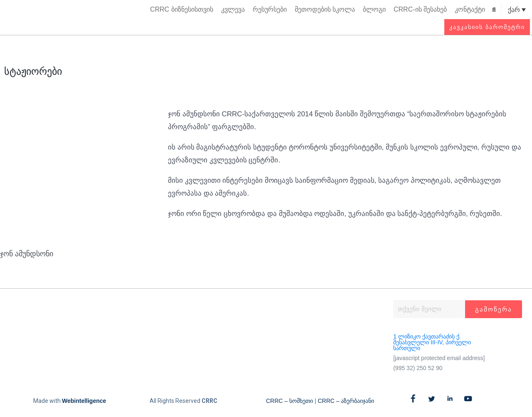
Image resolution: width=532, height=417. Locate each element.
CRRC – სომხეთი (289, 401)
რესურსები (270, 9)
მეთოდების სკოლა (325, 9)
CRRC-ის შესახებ (420, 9)
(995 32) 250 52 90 (418, 368)
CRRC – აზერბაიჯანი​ (346, 401)
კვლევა (233, 9)
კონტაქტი (470, 9)
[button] (494, 10)
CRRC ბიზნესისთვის (182, 9)
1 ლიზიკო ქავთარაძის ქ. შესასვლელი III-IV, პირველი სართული (432, 342)
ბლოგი (374, 9)
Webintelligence (84, 401)
